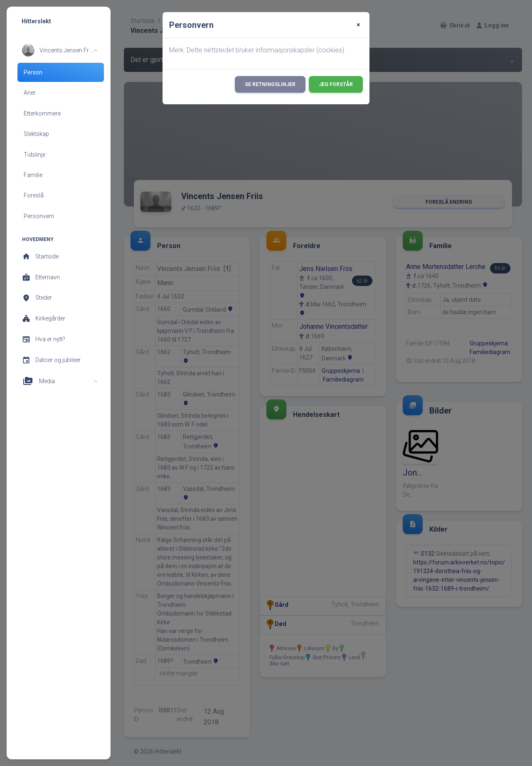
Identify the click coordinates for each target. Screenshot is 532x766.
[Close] (358, 25)
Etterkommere (42, 113)
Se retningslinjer (270, 84)
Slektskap (36, 134)
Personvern (39, 216)
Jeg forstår (336, 84)
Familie (33, 175)
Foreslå (34, 195)
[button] (60, 50)
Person (33, 72)
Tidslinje (34, 155)
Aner (30, 93)
